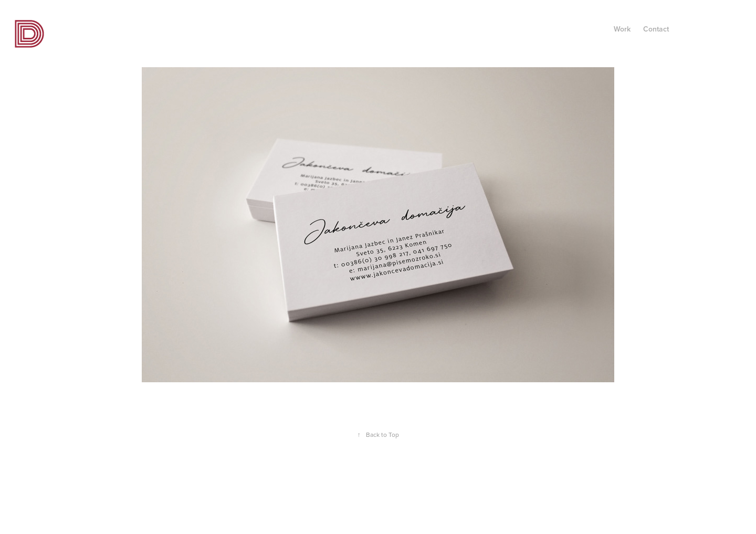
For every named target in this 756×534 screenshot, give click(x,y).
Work (622, 29)
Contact (656, 29)
